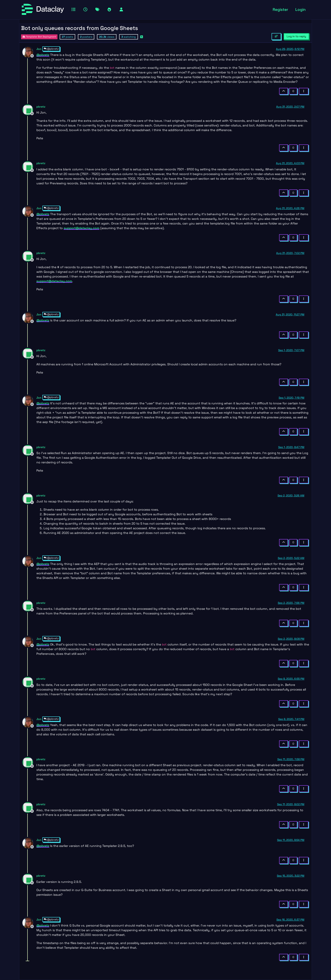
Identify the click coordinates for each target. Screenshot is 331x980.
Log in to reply (296, 36)
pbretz (41, 107)
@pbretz (51, 49)
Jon (39, 49)
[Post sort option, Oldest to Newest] (276, 36)
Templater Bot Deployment (39, 37)
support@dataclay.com (82, 228)
